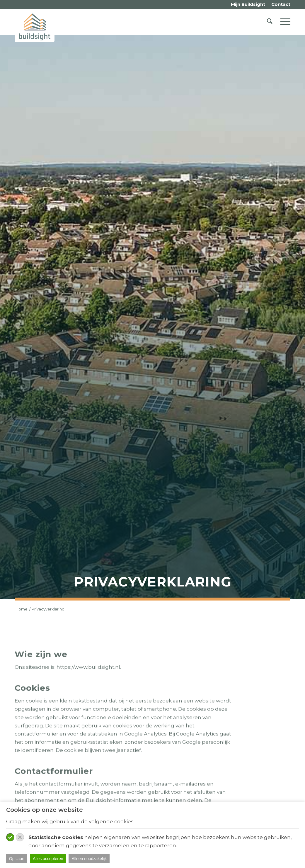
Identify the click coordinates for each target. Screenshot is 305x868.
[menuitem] (248, 5)
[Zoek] (270, 22)
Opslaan (17, 859)
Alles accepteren (48, 859)
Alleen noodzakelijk (89, 859)
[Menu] (283, 22)
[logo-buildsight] (35, 27)
